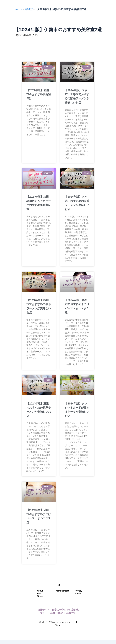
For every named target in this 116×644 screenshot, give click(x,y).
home (18, 9)
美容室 (29, 9)
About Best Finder (40, 598)
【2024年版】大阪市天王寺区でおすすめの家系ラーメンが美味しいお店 (76, 98)
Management (62, 595)
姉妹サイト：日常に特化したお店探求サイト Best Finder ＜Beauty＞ (58, 615)
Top (58, 589)
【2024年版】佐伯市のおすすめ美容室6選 (38, 94)
